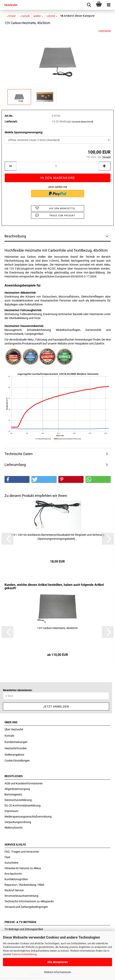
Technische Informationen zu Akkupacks (29, 901)
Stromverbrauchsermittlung (21, 896)
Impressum (11, 811)
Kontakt (9, 736)
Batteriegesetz (13, 794)
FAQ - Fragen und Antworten (22, 852)
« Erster (11, 16)
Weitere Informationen (58, 972)
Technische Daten (19, 454)
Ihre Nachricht (13, 874)
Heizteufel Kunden (16, 748)
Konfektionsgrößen (16, 879)
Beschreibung (15, 236)
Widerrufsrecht (14, 828)
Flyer (7, 857)
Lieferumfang (15, 465)
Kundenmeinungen (16, 742)
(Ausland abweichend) (82, 122)
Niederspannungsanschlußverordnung (28, 817)
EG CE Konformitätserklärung (23, 805)
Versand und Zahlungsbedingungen (26, 907)
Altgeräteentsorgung (17, 789)
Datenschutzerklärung (24, 954)
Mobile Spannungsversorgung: (24, 132)
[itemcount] (58, 166)
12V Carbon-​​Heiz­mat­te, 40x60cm (57, 628)
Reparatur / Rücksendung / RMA (24, 885)
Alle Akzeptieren (57, 962)
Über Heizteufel (14, 729)
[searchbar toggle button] (89, 5)
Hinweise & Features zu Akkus (23, 868)
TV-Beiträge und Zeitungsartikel (24, 929)
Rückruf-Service (14, 890)
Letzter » (52, 16)
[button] (17, 479)
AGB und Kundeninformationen (24, 783)
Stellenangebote (14, 755)
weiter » (38, 16)
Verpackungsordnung (18, 822)
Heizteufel (105, 31)
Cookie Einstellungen (17, 761)
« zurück (25, 16)
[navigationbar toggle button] (109, 5)
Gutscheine (11, 863)
